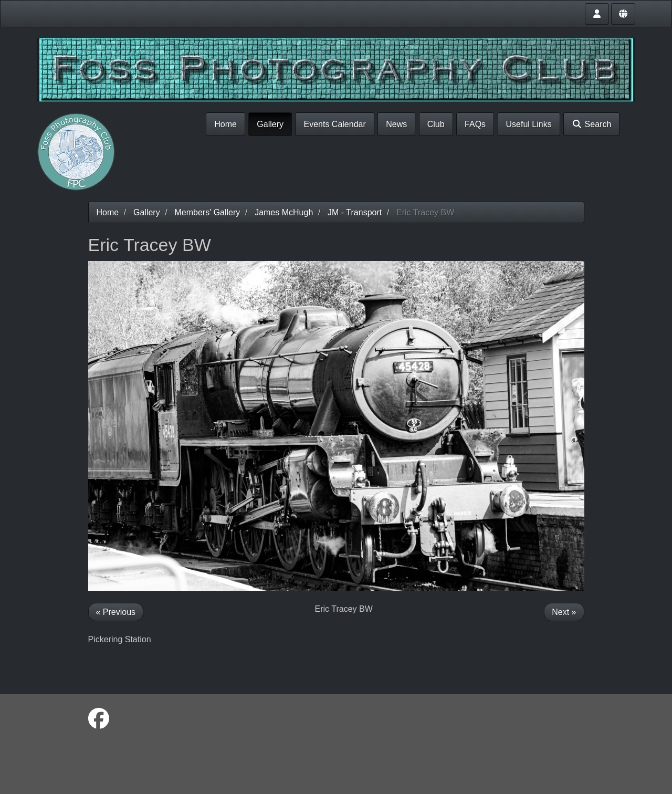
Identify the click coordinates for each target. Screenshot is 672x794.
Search (591, 124)
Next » (564, 612)
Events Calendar (334, 124)
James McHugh (284, 212)
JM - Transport (355, 212)
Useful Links (529, 124)
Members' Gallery (207, 212)
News (396, 124)
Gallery (270, 124)
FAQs (475, 124)
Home (225, 124)
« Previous (116, 612)
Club (436, 124)
